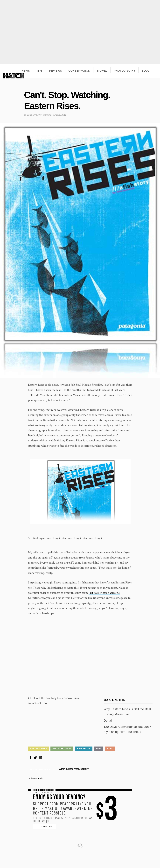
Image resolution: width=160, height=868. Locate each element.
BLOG (146, 71)
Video (110, 749)
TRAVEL (102, 71)
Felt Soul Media (62, 749)
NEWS (26, 71)
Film (98, 749)
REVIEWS (56, 71)
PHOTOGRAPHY (125, 71)
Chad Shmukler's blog (42, 770)
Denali (108, 721)
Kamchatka (84, 749)
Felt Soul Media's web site (104, 593)
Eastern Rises (38, 749)
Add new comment (74, 769)
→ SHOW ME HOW (45, 827)
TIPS (40, 71)
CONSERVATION (79, 71)
